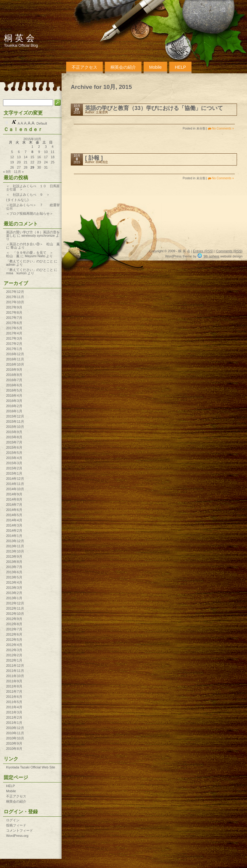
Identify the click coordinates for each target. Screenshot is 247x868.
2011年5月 (14, 702)
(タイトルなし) (17, 200)
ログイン (13, 820)
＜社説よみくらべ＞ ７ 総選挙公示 (33, 207)
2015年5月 (14, 453)
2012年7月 (14, 629)
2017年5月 (14, 328)
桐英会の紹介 (123, 67)
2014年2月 (14, 531)
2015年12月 (15, 416)
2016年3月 (14, 401)
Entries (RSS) (203, 251)
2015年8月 (14, 437)
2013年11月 (15, 546)
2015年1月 (14, 473)
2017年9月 (14, 307)
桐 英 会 (19, 38)
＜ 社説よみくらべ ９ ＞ (28, 195)
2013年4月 (14, 582)
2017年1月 (14, 349)
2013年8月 (14, 562)
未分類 (201, 128)
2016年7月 (14, 380)
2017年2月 (14, 344)
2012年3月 (14, 650)
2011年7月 (14, 691)
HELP (180, 67)
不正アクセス (84, 67)
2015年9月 (14, 432)
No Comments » (223, 128)
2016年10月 (15, 364)
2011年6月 (14, 697)
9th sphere (211, 256)
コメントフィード (20, 830)
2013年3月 (14, 588)
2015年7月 (14, 442)
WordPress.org (17, 836)
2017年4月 (14, 333)
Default (42, 123)
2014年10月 (15, 489)
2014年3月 (14, 525)
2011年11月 (15, 671)
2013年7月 (14, 567)
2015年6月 (14, 447)
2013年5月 (14, 577)
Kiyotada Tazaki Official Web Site (31, 767)
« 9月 (7, 172)
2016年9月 (14, 370)
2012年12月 (15, 603)
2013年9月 (14, 556)
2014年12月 (15, 479)
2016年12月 (15, 354)
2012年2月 (14, 655)
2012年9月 (14, 619)
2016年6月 (14, 385)
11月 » (19, 172)
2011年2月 (14, 717)
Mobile (155, 67)
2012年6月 (14, 634)
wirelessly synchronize (38, 235)
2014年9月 (14, 494)
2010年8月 (14, 749)
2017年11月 (15, 297)
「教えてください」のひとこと (30, 261)
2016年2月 (14, 406)
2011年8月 (14, 686)
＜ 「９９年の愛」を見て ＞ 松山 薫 (50, 254)
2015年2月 (14, 468)
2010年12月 (15, 728)
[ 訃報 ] (94, 158)
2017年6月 (14, 323)
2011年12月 (15, 666)
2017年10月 (15, 302)
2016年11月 (15, 359)
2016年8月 (14, 375)
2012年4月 (14, 645)
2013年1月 (14, 598)
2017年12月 (15, 292)
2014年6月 (14, 510)
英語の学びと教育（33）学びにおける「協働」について (154, 108)
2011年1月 (14, 723)
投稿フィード (16, 825)
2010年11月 (15, 733)
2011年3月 (14, 712)
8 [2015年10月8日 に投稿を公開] (32, 152)
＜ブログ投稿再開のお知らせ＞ (30, 213)
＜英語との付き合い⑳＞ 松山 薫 (33, 244)
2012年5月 (14, 640)
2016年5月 (14, 390)
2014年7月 (14, 505)
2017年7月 (14, 318)
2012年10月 (15, 614)
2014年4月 (14, 520)
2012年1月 (14, 660)
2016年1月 (14, 411)
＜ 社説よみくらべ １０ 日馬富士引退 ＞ (33, 188)
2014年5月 (14, 515)
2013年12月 (15, 541)
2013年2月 (14, 593)
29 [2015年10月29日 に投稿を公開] (32, 168)
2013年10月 (15, 551)
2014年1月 (14, 536)
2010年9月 (14, 743)
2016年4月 (14, 396)
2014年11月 (15, 484)
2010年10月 (15, 738)
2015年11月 (15, 421)
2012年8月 (14, 624)
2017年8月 (14, 312)
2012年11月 (15, 608)
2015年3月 (14, 463)
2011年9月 (14, 681)
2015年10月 (15, 427)
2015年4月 (14, 458)
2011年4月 (14, 707)
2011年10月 (15, 676)
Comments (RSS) (229, 251)
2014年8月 (14, 499)
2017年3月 (14, 338)
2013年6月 (14, 572)
